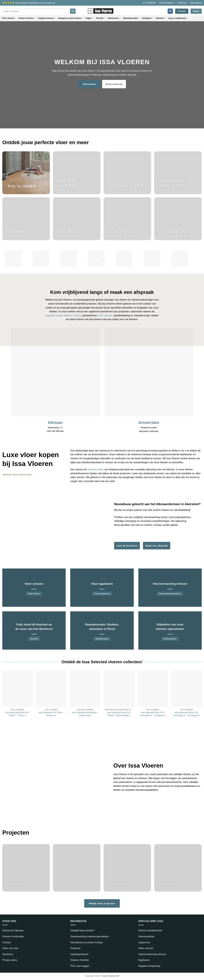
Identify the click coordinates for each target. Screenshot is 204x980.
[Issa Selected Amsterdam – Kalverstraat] (85, 689)
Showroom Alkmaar (13, 930)
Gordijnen (148, 18)
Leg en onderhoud (178, 18)
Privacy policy (10, 960)
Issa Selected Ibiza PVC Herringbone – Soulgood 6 (153, 714)
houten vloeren (64, 315)
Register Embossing (149, 966)
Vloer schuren (146, 948)
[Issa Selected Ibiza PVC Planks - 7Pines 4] (18, 689)
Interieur (161, 18)
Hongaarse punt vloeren (71, 18)
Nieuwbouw (196, 3)
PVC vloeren (9, 18)
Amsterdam (149, 423)
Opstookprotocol (79, 954)
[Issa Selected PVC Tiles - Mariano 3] (51, 689)
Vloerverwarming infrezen (152, 954)
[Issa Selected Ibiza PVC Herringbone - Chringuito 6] (187, 689)
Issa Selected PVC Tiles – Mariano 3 (51, 714)
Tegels (90, 18)
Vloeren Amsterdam (13, 936)
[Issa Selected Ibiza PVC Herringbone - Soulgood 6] (153, 689)
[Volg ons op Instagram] (170, 11)
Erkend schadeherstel (150, 930)
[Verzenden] (73, 11)
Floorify (101, 18)
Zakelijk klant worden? (82, 930)
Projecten (182, 3)
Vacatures (8, 954)
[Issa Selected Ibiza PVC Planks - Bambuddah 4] (119, 689)
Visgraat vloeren (47, 18)
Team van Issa (10, 948)
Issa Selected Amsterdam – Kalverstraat (85, 714)
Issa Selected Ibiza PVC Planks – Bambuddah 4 (119, 714)
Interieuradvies (167, 3)
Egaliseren (144, 960)
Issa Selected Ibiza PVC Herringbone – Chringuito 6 (187, 714)
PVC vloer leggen (80, 966)
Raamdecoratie (131, 18)
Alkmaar (55, 423)
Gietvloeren (114, 18)
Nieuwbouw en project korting (86, 942)
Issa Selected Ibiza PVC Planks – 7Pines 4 (17, 714)
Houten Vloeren (27, 18)
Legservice (144, 942)
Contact (7, 942)
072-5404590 (149, 3)
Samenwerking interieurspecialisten (90, 936)
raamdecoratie (95, 469)
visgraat (50, 315)
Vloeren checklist (80, 960)
